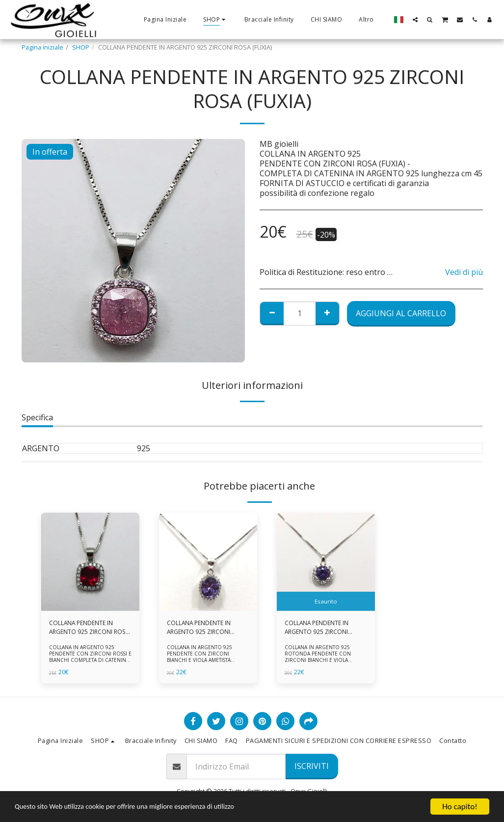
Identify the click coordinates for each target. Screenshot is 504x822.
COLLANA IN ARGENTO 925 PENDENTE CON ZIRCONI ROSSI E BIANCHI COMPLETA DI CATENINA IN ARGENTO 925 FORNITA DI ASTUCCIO (89, 661)
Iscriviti (312, 766)
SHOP (81, 47)
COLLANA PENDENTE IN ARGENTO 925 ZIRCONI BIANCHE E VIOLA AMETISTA (207, 628)
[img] (90, 562)
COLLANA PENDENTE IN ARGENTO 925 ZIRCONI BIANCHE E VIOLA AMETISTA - (324, 628)
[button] (415, 19)
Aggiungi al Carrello (401, 313)
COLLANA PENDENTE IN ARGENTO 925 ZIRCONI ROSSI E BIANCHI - (82, 628)
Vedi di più (464, 272)
